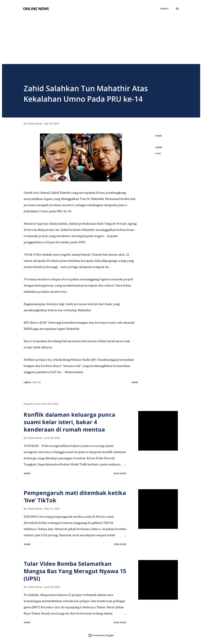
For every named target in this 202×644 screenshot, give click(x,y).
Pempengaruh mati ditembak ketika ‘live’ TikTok (75, 497)
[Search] (164, 9)
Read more (120, 473)
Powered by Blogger (101, 635)
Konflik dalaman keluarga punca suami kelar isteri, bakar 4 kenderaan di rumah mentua (69, 422)
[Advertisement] (101, 41)
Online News (36, 9)
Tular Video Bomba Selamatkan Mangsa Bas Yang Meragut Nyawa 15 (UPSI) (75, 571)
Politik (158, 154)
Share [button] (159, 136)
